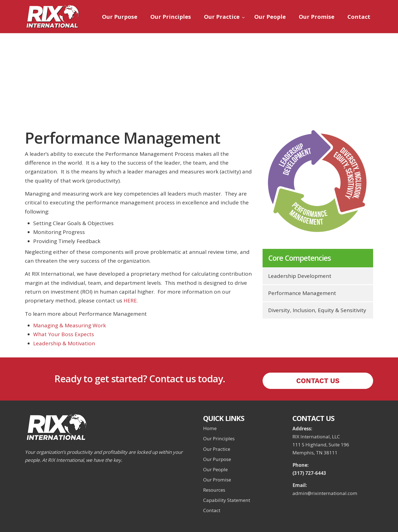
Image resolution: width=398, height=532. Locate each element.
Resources (214, 490)
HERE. (131, 301)
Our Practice (217, 449)
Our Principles (219, 438)
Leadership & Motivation (64, 343)
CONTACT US (318, 381)
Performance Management (302, 293)
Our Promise (217, 480)
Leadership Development (300, 276)
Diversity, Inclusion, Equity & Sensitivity (317, 310)
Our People (215, 469)
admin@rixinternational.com (325, 493)
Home (210, 428)
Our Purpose (217, 459)
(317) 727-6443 (309, 473)
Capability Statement (227, 500)
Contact (212, 510)
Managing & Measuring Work (70, 325)
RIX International (53, 17)
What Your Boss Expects (64, 334)
